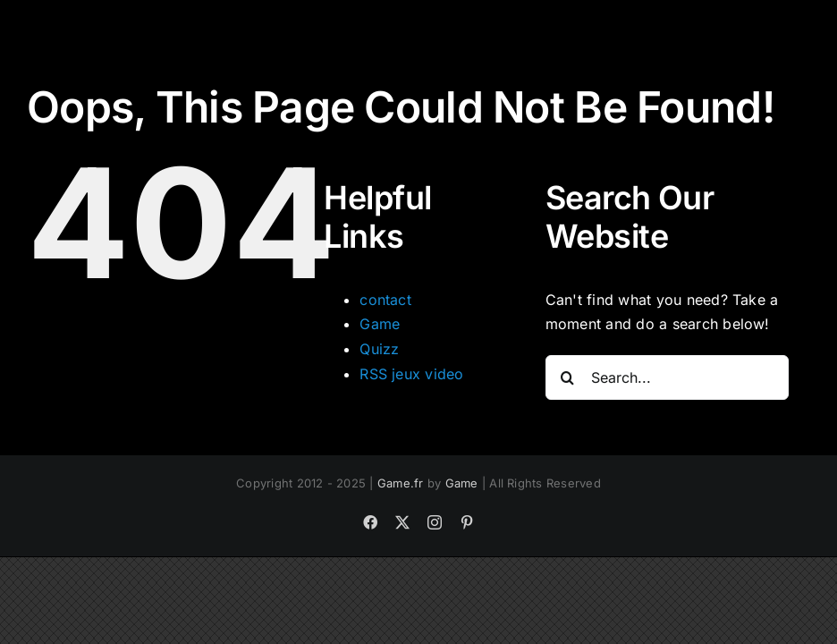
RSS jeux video (411, 374)
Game (380, 324)
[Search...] (667, 377)
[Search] (568, 377)
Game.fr (401, 483)
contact (385, 300)
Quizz (379, 349)
